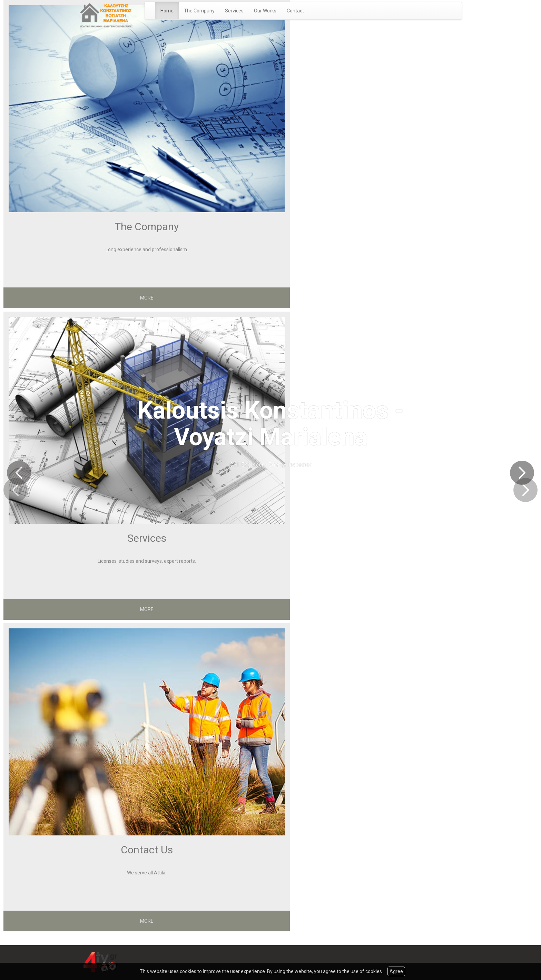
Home (167, 11)
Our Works (265, 11)
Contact (295, 11)
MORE (147, 298)
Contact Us (147, 850)
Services (234, 11)
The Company (199, 11)
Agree (396, 971)
